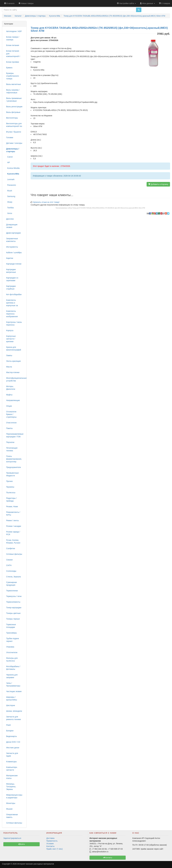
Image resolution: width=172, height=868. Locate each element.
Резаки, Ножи (12, 507)
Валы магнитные (14, 84)
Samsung (11, 196)
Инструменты (12, 247)
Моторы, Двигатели (11, 388)
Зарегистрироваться (12, 838)
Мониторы (11, 803)
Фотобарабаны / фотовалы (13, 668)
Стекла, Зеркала (13, 577)
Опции (9, 406)
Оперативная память (12, 816)
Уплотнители (12, 652)
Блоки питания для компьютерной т (13, 54)
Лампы (9, 355)
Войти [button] (22, 844)
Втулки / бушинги (14, 132)
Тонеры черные (13, 619)
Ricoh (9, 191)
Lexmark (10, 179)
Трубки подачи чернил (12, 640)
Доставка (50, 838)
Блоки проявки (13, 62)
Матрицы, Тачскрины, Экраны (11, 787)
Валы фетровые (13, 112)
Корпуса (10, 330)
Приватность (52, 841)
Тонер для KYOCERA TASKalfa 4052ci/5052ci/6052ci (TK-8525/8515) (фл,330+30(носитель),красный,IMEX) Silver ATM (109, 208)
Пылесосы (11, 493)
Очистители (11, 423)
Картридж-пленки (14, 264)
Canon (9, 157)
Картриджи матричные (11, 271)
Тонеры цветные (13, 613)
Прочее (9, 481)
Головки (10, 137)
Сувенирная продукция (11, 584)
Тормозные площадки (11, 626)
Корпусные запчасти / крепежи (11, 339)
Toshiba (10, 208)
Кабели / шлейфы (14, 253)
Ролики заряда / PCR (13, 533)
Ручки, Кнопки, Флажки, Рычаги (13, 541)
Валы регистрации (14, 107)
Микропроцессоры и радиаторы (14, 796)
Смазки (9, 560)
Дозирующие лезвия (12, 226)
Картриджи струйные (11, 287)
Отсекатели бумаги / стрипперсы (11, 414)
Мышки (9, 809)
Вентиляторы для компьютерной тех (14, 125)
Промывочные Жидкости (12, 474)
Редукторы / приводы (11, 500)
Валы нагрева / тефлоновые (13, 91)
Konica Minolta (13, 168)
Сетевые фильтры (14, 554)
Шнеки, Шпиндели (14, 711)
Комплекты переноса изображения (12, 314)
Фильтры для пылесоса (12, 659)
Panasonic (11, 185)
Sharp (9, 202)
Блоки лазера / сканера (13, 38)
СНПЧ (9, 565)
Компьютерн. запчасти (12, 769)
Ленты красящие (13, 361)
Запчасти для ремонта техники (14, 718)
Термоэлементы (13, 602)
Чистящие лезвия (14, 691)
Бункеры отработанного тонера (13, 76)
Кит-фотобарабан (14, 294)
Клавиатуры (11, 762)
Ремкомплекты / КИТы (13, 513)
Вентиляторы (12, 118)
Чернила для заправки (12, 676)
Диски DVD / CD (13, 742)
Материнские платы (12, 777)
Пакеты (9, 428)
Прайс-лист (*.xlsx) (54, 849)
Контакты (50, 846)
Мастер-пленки (13, 372)
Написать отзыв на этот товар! (46, 202)
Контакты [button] (108, 858)
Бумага (9, 68)
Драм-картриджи (13, 233)
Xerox (9, 213)
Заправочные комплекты (12, 240)
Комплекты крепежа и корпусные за (12, 303)
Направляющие (13, 400)
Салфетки (11, 548)
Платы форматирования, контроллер (14, 459)
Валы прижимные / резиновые (14, 100)
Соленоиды (11, 571)
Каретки (10, 258)
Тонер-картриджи (14, 608)
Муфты (9, 395)
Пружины (10, 487)
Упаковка (10, 647)
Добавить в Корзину (158, 184)
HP (8, 162)
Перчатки (10, 442)
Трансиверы (11, 633)
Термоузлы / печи (14, 596)
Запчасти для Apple (12, 755)
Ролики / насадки (14, 526)
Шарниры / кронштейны (12, 698)
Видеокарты (11, 736)
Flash (8, 725)
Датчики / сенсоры (14, 143)
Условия (50, 844)
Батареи (10, 731)
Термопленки (12, 591)
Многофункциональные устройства (15, 379)
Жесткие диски (13, 748)
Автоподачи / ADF (14, 31)
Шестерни (11, 705)
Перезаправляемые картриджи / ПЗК (15, 435)
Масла (9, 367)
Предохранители (14, 467)
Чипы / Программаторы (13, 684)
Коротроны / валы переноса (14, 323)
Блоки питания (13, 45)
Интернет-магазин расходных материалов (36, 864)
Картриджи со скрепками (12, 279)
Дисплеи (10, 219)
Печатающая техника (12, 449)
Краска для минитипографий (14, 348)
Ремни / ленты (12, 520)
